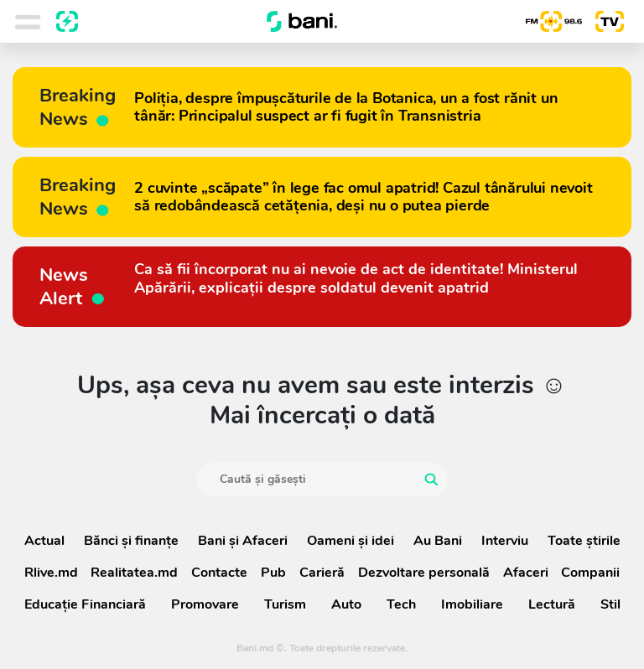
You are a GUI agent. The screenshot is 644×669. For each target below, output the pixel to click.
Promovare (205, 604)
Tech (401, 604)
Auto (346, 604)
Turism (285, 604)
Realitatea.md (134, 573)
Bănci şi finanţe (131, 541)
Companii (590, 573)
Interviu (505, 541)
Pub (273, 573)
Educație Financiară (85, 604)
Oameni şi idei (351, 541)
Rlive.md (51, 573)
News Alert (73, 287)
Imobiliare (472, 604)
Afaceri (526, 573)
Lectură (552, 604)
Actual (44, 541)
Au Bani (438, 541)
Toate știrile (584, 541)
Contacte (219, 573)
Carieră (322, 573)
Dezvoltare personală (424, 573)
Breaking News (78, 107)
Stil (610, 604)
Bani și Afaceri (243, 541)
